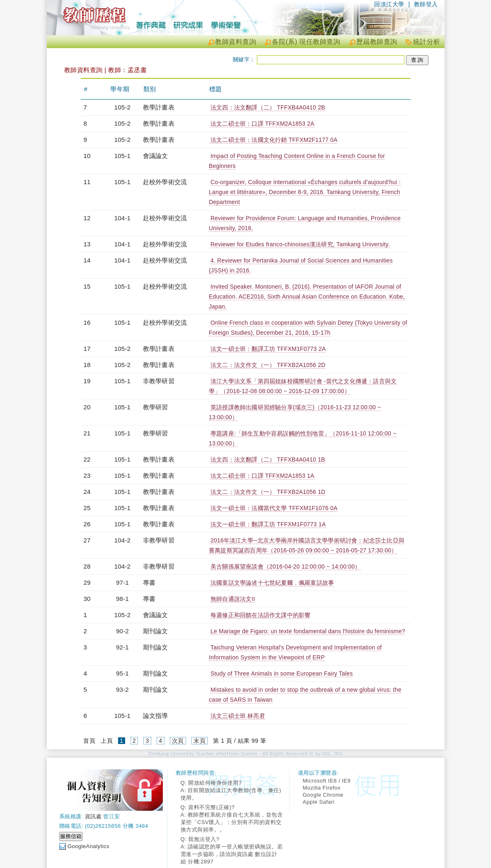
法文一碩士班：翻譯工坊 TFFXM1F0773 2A (268, 349)
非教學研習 (159, 381)
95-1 (122, 673)
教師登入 (426, 4)
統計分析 (427, 42)
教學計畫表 (159, 107)
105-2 (122, 107)
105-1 (122, 156)
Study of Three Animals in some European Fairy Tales (282, 673)
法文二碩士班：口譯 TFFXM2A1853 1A (262, 476)
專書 (149, 582)
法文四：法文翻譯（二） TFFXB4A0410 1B (268, 460)
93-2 (122, 689)
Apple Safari (319, 802)
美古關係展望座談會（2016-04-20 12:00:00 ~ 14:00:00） (286, 567)
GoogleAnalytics (88, 846)
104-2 (122, 540)
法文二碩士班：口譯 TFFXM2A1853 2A (262, 124)
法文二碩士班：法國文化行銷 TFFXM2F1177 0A (274, 140)
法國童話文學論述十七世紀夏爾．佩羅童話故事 (272, 583)
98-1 (122, 599)
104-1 (122, 218)
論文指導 (156, 716)
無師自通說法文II (233, 599)
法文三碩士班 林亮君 (238, 716)
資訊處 (93, 816)
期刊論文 (156, 631)
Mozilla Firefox (322, 788)
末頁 (200, 741)
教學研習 (156, 407)
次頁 (178, 741)
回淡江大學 (389, 4)
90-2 (122, 631)
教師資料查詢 (236, 42)
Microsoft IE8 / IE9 (327, 781)
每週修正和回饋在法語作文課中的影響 (260, 615)
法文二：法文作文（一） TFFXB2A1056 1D (268, 492)
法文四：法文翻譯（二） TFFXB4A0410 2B (268, 107)
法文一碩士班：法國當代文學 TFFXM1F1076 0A (274, 508)
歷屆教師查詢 (377, 42)
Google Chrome (323, 795)
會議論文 (156, 156)
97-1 (122, 582)
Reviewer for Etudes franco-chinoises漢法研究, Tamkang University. (300, 244)
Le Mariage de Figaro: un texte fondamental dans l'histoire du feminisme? (308, 631)
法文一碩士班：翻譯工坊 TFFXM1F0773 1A (268, 524)
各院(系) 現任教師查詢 (306, 42)
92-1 (122, 647)
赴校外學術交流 (165, 182)
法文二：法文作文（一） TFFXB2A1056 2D (268, 365)
